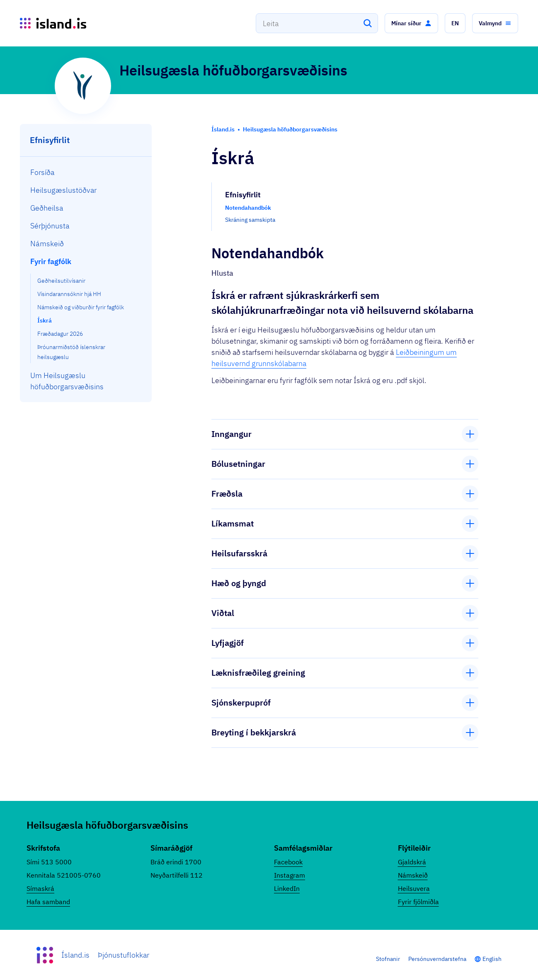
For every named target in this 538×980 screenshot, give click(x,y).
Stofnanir (388, 959)
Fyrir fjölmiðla (418, 902)
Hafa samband (48, 902)
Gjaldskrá (412, 862)
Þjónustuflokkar (124, 955)
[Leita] (368, 23)
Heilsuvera (414, 888)
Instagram (290, 875)
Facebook (288, 862)
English (492, 959)
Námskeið (413, 875)
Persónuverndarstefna (437, 959)
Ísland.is (75, 955)
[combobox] (317, 23)
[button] (411, 23)
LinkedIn (287, 888)
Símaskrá (40, 888)
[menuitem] (86, 172)
